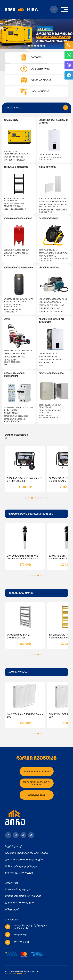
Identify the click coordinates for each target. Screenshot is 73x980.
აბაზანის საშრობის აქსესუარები (14, 200)
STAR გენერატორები (15, 160)
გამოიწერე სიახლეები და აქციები (37, 783)
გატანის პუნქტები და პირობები (26, 853)
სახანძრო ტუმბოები (50, 302)
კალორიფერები (48, 250)
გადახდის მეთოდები (19, 903)
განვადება (12, 909)
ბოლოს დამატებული (16, 435)
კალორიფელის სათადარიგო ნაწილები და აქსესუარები (53, 258)
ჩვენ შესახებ (14, 846)
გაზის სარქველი (48, 353)
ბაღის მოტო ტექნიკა (15, 357)
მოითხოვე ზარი (36, 795)
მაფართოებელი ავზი (50, 360)
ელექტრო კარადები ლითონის (50, 411)
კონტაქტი (12, 883)
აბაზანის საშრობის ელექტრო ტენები (14, 205)
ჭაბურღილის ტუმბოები (51, 311)
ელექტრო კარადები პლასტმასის (50, 406)
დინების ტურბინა (48, 357)
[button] (29, 46)
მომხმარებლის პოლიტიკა (23, 896)
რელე (42, 366)
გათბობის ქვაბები (49, 154)
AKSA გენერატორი (13, 157)
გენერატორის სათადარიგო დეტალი (16, 153)
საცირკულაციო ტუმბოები (53, 299)
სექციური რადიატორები (52, 202)
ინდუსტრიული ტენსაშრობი (54, 253)
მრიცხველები (11, 413)
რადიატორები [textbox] (18, 672)
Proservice (21, 974)
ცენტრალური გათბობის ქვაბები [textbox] (31, 514)
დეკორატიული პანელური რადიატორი (53, 211)
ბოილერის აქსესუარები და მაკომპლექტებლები (18, 300)
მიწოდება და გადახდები (22, 866)
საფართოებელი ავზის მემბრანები (16, 254)
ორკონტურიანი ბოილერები (12, 306)
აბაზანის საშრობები (15, 209)
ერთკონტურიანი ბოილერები (13, 311)
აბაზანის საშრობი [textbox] (21, 593)
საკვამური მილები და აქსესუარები (51, 159)
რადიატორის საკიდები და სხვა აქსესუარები (53, 206)
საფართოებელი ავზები (16, 250)
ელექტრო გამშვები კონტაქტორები (14, 420)
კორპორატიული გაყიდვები (24, 860)
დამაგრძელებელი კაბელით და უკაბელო (19, 409)
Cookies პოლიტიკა (18, 889)
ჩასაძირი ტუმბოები (49, 308)
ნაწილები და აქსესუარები (18, 351)
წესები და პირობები (19, 873)
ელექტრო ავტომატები (16, 416)
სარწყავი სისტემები (14, 354)
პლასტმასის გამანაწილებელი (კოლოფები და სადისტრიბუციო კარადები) (54, 419)
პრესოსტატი (46, 363)
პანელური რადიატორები (53, 199)
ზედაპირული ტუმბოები (51, 305)
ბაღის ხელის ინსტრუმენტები (12, 361)
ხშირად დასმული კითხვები (36, 771)
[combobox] (36, 514)
